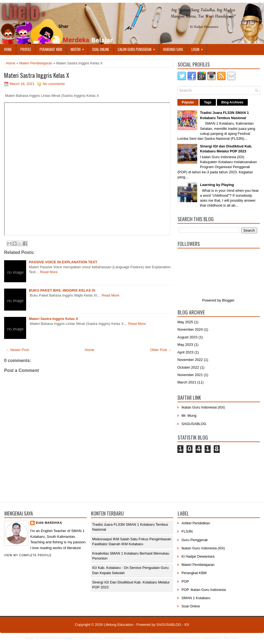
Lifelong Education (118, 625)
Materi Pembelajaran (36, 63)
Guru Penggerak (195, 540)
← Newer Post (17, 350)
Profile (26, 49)
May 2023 (185, 345)
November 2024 (190, 329)
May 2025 (185, 322)
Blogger (228, 300)
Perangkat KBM (51, 49)
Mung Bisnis (193, 638)
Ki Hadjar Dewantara (198, 556)
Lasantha (95, 638)
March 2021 (187, 382)
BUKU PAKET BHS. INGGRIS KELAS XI (62, 290)
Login (199, 48)
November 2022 (190, 360)
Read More (49, 272)
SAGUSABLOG (194, 424)
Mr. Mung (189, 416)
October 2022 (188, 367)
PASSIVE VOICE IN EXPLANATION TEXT (63, 262)
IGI (187, 625)
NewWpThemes (50, 638)
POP (185, 581)
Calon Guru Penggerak (138, 48)
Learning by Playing (217, 185)
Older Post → (161, 350)
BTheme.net (158, 638)
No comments (54, 84)
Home (8, 49)
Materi (79, 48)
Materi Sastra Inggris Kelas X (37, 75)
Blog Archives (232, 102)
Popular (188, 102)
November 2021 (190, 375)
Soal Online (101, 49)
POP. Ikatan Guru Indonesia (204, 590)
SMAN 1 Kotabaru (196, 598)
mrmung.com (212, 638)
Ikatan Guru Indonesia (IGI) (203, 407)
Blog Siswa (231, 638)
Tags (208, 102)
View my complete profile (28, 555)
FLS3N (187, 531)
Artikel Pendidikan (196, 523)
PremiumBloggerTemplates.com (125, 638)
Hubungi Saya (173, 49)
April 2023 (185, 352)
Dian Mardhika (49, 523)
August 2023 (187, 337)
